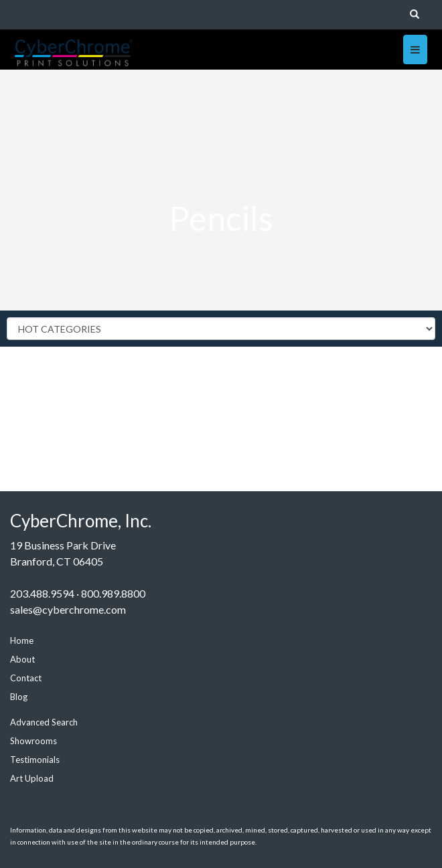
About (22, 659)
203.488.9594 (42, 593)
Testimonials (35, 760)
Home (22, 640)
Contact (26, 678)
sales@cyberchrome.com (68, 609)
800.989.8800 (113, 593)
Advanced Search (44, 722)
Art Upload (32, 778)
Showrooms (33, 741)
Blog (19, 697)
